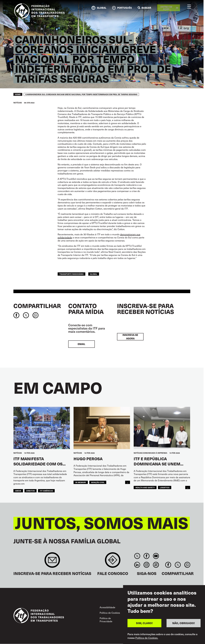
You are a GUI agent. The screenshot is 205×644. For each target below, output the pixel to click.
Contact (113, 561)
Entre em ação (166, 8)
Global (94, 274)
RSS (156, 565)
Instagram (147, 565)
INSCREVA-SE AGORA (130, 337)
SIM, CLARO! (144, 625)
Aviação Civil (98, 482)
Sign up (52, 561)
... (128, 482)
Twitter (137, 556)
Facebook (147, 556)
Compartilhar (37, 306)
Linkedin (137, 565)
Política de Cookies (110, 613)
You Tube (156, 556)
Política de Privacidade (106, 620)
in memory (81, 482)
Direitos (31, 491)
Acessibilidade (107, 607)
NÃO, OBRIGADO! (184, 625)
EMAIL (81, 344)
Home (18, 94)
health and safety (145, 487)
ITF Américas (46, 491)
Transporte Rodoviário (71, 274)
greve (18, 491)
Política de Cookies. (147, 640)
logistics (165, 487)
